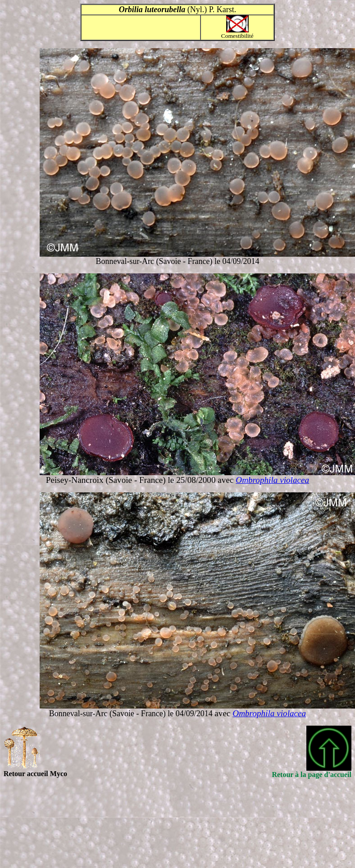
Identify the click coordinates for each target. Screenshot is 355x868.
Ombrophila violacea (272, 480)
